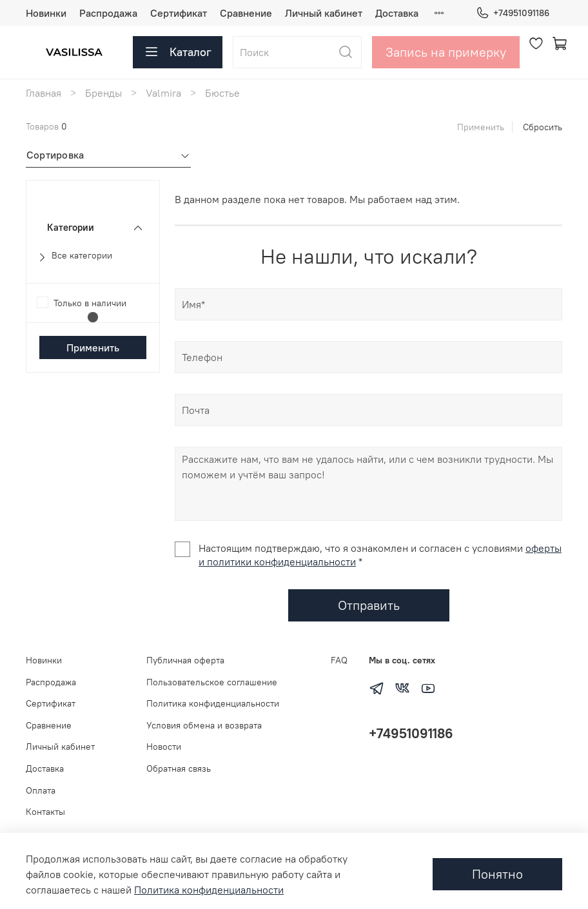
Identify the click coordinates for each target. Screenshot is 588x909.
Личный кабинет (324, 13)
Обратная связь (179, 768)
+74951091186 (513, 13)
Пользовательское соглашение (212, 682)
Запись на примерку (446, 52)
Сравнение (246, 13)
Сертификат (179, 13)
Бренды (103, 93)
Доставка (397, 13)
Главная (44, 93)
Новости (164, 747)
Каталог (178, 52)
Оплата (41, 790)
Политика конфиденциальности (213, 703)
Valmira (163, 93)
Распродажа (108, 13)
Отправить (369, 605)
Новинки (46, 13)
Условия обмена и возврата (204, 725)
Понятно (497, 874)
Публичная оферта (185, 660)
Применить (481, 127)
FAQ (339, 660)
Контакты (45, 812)
